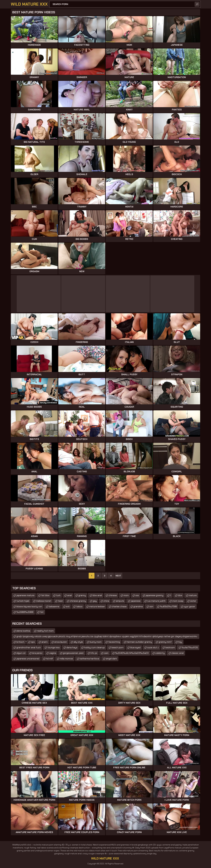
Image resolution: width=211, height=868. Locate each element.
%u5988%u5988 (25, 612)
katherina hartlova (89, 659)
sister (193, 601)
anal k (45, 642)
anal (69, 595)
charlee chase (119, 606)
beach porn (118, 647)
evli (68, 606)
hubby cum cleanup (94, 647)
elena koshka (23, 631)
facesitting (114, 642)
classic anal (178, 653)
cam (106, 653)
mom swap (178, 601)
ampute (120, 601)
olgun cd (21, 653)
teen (61, 601)
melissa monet (44, 601)
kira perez (37, 653)
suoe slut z (153, 647)
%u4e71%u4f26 (190, 647)
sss (137, 595)
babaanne (54, 606)
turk (58, 595)
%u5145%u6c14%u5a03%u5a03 (132, 653)
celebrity (160, 653)
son (151, 606)
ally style (78, 642)
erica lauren (61, 642)
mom (126, 595)
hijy (180, 642)
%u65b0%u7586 (169, 606)
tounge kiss (54, 647)
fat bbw (45, 595)
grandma (138, 606)
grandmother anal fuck (29, 647)
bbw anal (97, 595)
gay (95, 601)
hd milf (50, 659)
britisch (20, 642)
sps (33, 642)
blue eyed (135, 647)
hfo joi (94, 653)
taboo (79, 606)
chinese (113, 595)
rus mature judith (156, 601)
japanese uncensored (28, 659)
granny (82, 595)
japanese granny (155, 595)
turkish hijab (23, 601)
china (106, 601)
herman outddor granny (139, 642)
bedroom (170, 647)
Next (118, 576)
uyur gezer (189, 606)
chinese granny (78, 601)
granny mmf (165, 642)
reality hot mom (45, 631)
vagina (53, 653)
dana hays (72, 647)
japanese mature (25, 595)
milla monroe (66, 659)
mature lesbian (97, 606)
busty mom (96, 642)
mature (193, 595)
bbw (180, 595)
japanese (136, 601)
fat (42, 612)
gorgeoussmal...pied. (73, 653)
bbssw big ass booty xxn (29, 606)
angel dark (111, 659)
